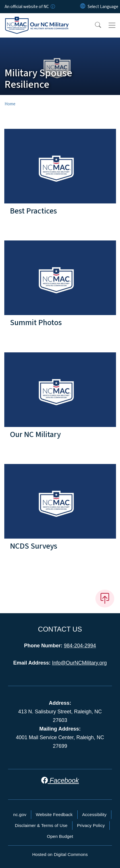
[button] (94, 25)
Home (10, 104)
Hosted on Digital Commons (60, 854)
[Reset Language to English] (83, 7)
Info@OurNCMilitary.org (79, 663)
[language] (103, 7)
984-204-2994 (80, 646)
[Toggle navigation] (112, 25)
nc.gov (20, 814)
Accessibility (94, 814)
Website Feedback (54, 814)
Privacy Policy (91, 825)
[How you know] (52, 7)
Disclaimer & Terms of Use (41, 825)
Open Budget (60, 836)
